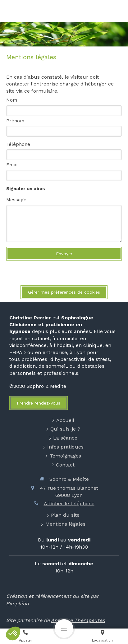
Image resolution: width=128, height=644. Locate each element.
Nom (12, 100)
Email (13, 165)
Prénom (15, 121)
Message (16, 200)
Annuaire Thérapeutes (78, 620)
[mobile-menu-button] (64, 629)
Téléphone (18, 144)
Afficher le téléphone (69, 504)
